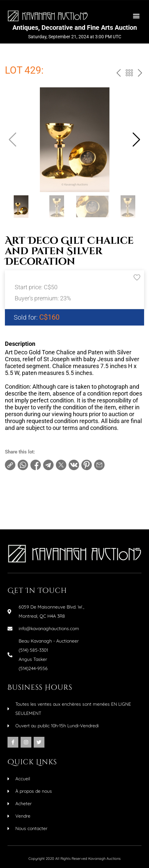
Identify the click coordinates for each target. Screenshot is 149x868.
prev (117, 74)
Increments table (30, 500)
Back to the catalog (129, 74)
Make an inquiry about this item (46, 510)
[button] (136, 16)
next (139, 74)
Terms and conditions (35, 489)
